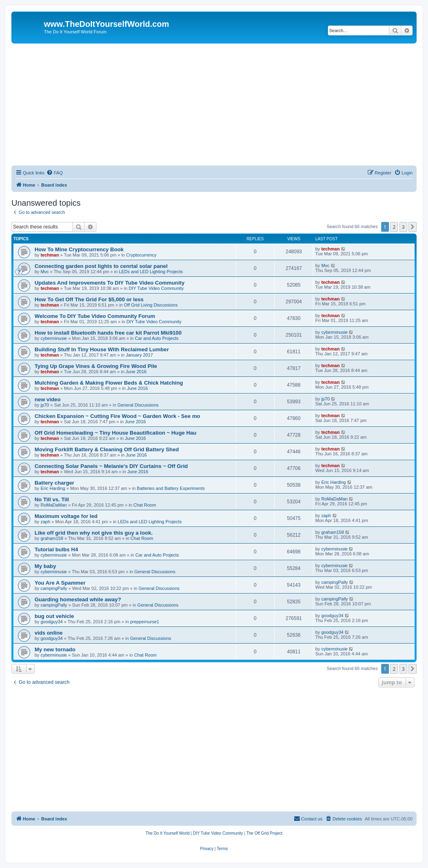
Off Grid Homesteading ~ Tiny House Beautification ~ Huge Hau (116, 433)
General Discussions (138, 405)
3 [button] (403, 227)
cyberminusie (54, 338)
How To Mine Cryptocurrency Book (79, 249)
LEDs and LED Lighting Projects (151, 272)
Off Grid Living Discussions (151, 305)
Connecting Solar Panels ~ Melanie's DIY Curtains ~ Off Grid (111, 466)
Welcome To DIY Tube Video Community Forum (95, 316)
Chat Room (145, 505)
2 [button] (394, 227)
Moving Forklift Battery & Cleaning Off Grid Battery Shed (107, 449)
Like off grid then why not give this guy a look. (94, 533)
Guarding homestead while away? (78, 599)
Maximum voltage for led (66, 516)
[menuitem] (55, 173)
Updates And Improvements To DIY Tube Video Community (110, 283)
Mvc (45, 272)
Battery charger (54, 483)
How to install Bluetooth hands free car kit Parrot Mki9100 (108, 333)
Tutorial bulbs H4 (56, 549)
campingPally (54, 588)
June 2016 (136, 372)
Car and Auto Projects (156, 338)
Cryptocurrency (141, 255)
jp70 (45, 405)
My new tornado (55, 649)
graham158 (52, 538)
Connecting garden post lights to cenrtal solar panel (101, 266)
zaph (46, 522)
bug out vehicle (54, 616)
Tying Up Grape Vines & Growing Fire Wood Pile (96, 366)
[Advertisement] (214, 104)
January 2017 (139, 355)
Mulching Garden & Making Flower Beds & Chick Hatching (109, 383)
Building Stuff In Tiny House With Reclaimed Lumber (102, 349)
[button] (413, 227)
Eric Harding (53, 488)
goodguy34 (52, 622)
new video (48, 399)
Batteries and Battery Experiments (171, 488)
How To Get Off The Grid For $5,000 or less (89, 299)
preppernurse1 (145, 622)
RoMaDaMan (54, 505)
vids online (49, 633)
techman (50, 255)
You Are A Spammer (60, 583)
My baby (45, 566)
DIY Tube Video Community (156, 288)
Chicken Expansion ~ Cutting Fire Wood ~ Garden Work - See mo (117, 416)
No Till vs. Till (52, 499)
